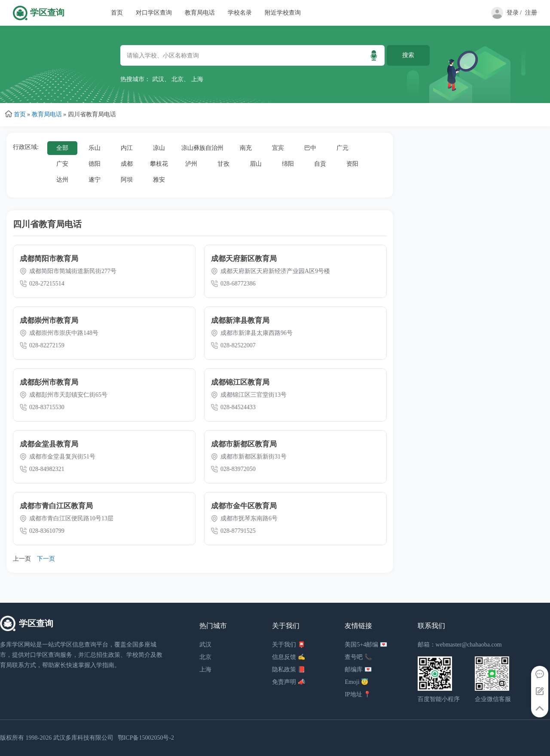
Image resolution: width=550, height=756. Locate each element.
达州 (62, 180)
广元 (342, 148)
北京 (177, 79)
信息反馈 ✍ (289, 657)
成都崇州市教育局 (49, 320)
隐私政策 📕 (289, 669)
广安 (62, 164)
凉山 (159, 148)
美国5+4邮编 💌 (366, 645)
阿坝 (127, 180)
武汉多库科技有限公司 (83, 738)
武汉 (158, 79)
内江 (127, 148)
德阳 (95, 164)
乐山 (95, 148)
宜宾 (278, 148)
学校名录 (240, 13)
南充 (246, 148)
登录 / (514, 13)
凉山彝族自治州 (202, 148)
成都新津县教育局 (240, 320)
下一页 (46, 559)
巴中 (310, 148)
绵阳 (288, 164)
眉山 (256, 164)
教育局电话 (200, 13)
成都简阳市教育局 (49, 259)
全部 (62, 148)
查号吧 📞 (358, 657)
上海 (197, 79)
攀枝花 (159, 164)
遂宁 (95, 180)
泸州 (191, 164)
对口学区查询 (154, 13)
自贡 (320, 164)
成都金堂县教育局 (49, 444)
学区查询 (47, 13)
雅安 (159, 180)
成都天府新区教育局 (244, 259)
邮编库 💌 (358, 669)
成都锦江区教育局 (240, 382)
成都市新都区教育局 (244, 444)
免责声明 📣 (289, 682)
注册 (531, 13)
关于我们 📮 (289, 645)
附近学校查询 (283, 13)
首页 (117, 13)
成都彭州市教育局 (49, 382)
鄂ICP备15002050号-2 (146, 738)
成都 (127, 164)
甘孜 (223, 164)
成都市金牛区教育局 (244, 506)
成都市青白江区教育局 (56, 506)
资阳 (352, 164)
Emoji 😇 (356, 682)
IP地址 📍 (358, 694)
